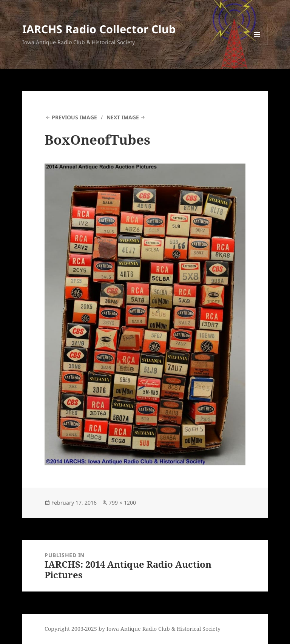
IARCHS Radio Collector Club (99, 29)
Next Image (123, 117)
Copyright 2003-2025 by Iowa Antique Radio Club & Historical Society (133, 629)
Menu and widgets (257, 45)
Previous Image (74, 117)
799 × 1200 (122, 503)
